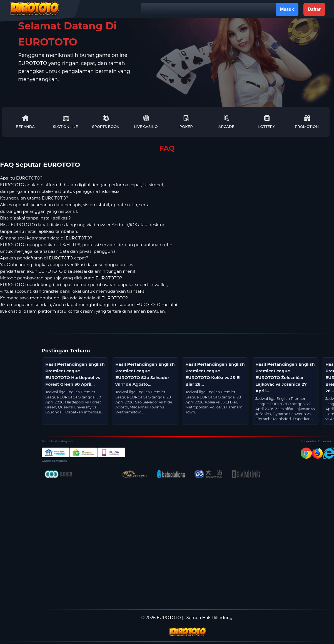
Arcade (226, 122)
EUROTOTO (169, 618)
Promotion (307, 122)
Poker (186, 122)
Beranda (25, 122)
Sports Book (106, 122)
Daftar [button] (314, 9)
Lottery (266, 122)
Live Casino (146, 122)
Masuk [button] (287, 9)
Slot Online (65, 122)
